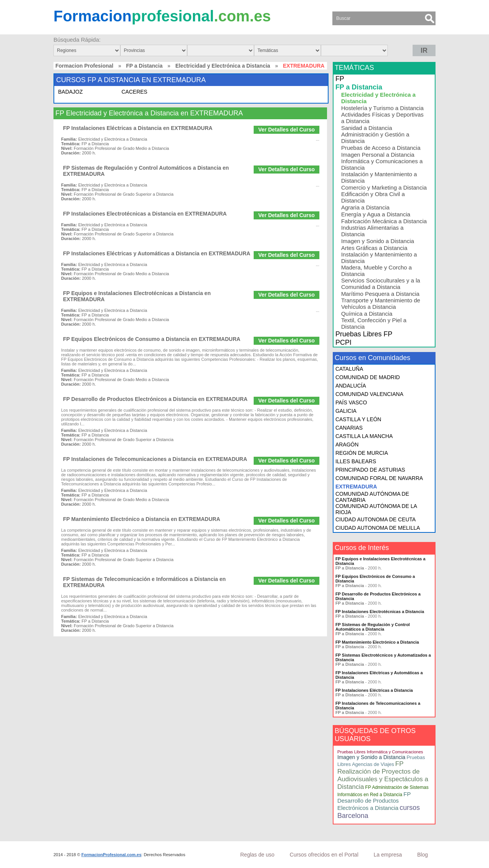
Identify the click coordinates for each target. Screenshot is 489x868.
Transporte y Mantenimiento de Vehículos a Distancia (381, 303)
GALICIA (346, 411)
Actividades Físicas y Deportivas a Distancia (382, 118)
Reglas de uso (257, 855)
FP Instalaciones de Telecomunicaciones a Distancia (378, 706)
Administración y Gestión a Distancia (375, 138)
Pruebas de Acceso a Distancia (381, 148)
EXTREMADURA (356, 487)
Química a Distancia (367, 314)
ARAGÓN (347, 445)
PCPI (343, 342)
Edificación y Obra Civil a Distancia (373, 197)
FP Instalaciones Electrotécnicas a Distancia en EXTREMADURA (145, 214)
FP (340, 79)
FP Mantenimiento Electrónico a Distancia (377, 642)
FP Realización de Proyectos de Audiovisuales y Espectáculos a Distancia (383, 775)
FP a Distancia (144, 66)
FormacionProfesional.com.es (111, 855)
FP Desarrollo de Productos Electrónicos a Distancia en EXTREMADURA (155, 399)
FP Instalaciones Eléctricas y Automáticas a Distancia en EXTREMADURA (157, 253)
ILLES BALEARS (356, 461)
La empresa (388, 855)
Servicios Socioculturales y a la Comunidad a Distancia (381, 284)
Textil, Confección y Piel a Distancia (374, 323)
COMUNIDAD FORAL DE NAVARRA (379, 478)
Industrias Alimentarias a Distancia (372, 231)
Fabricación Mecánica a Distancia (384, 221)
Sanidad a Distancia (367, 128)
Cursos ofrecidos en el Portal (324, 855)
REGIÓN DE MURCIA (362, 453)
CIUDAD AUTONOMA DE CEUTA (376, 519)
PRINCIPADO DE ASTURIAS (370, 470)
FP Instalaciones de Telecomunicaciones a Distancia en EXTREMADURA (155, 459)
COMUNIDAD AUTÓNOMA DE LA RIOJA (376, 509)
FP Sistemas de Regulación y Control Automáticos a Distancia (373, 627)
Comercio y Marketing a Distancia (384, 187)
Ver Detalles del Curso (287, 130)
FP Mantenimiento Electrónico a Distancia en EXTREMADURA (142, 519)
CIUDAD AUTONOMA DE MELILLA (378, 528)
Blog (423, 855)
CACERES (134, 92)
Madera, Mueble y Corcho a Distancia (376, 271)
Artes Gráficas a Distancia (374, 248)
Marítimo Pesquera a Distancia (380, 294)
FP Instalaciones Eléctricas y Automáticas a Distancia (379, 675)
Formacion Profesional (84, 66)
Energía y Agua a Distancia (376, 214)
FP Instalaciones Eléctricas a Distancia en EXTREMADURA (138, 128)
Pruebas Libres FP (364, 334)
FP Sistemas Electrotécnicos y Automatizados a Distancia (383, 657)
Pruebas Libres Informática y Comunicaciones (380, 752)
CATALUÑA (349, 369)
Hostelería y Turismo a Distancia (382, 108)
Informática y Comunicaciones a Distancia (382, 164)
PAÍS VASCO (351, 402)
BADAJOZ (70, 92)
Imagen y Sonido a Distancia (378, 241)
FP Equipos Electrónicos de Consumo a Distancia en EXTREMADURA (152, 339)
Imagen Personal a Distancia (378, 155)
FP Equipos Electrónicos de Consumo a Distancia (375, 579)
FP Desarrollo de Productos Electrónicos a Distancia (378, 596)
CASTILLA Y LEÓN (358, 419)
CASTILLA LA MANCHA (364, 436)
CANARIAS (349, 428)
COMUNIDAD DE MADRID (368, 377)
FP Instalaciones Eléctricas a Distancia (374, 690)
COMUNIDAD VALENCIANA (369, 394)
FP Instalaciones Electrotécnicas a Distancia (380, 612)
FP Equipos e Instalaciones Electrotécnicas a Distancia (381, 561)
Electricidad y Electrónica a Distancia (223, 66)
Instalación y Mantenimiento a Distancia (379, 177)
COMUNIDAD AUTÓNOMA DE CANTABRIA (372, 497)
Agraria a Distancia (365, 207)
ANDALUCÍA (351, 386)
